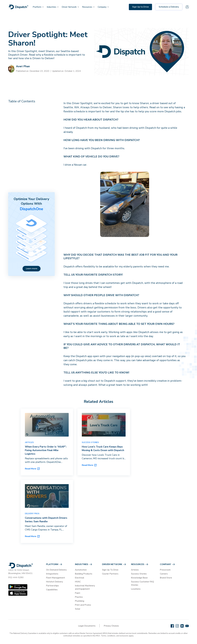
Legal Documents (87, 626)
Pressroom (165, 570)
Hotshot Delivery (55, 582)
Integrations (52, 574)
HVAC (78, 582)
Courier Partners (110, 574)
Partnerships (52, 586)
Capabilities (52, 590)
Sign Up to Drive (140, 7)
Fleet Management (56, 578)
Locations (136, 589)
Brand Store (166, 578)
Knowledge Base (139, 578)
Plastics (79, 597)
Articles (135, 570)
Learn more (32, 269)
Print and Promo (83, 605)
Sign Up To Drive (110, 570)
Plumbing (80, 601)
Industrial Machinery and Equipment (85, 587)
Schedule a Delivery (169, 7)
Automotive (81, 570)
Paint (78, 593)
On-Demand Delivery (56, 570)
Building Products (84, 574)
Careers (164, 574)
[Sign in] (187, 7)
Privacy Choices (111, 626)
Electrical (80, 578)
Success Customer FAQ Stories (142, 583)
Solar (78, 609)
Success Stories (139, 574)
